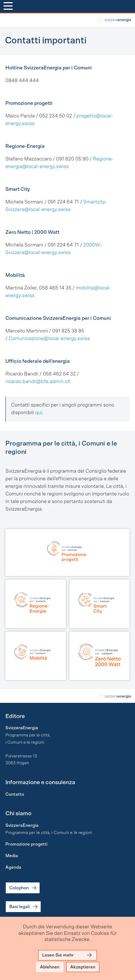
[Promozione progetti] (67, 553)
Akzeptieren (83, 967)
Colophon (24, 888)
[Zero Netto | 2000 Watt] (100, 656)
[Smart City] (100, 604)
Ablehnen (50, 967)
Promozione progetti (26, 844)
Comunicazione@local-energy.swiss (49, 339)
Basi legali (24, 907)
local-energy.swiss (114, 20)
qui (39, 413)
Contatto (15, 794)
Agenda (13, 867)
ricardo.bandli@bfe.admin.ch (38, 382)
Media (12, 856)
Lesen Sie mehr (67, 955)
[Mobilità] (36, 656)
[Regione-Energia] (36, 604)
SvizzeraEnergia (22, 825)
